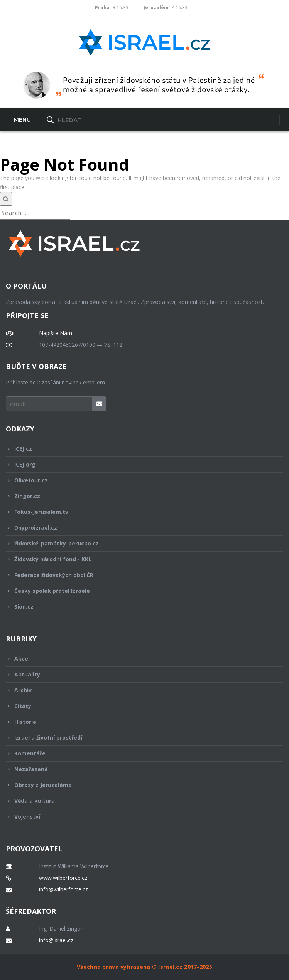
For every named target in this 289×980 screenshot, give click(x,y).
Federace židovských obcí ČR (139, 575)
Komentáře (139, 753)
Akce (139, 659)
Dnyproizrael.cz (139, 528)
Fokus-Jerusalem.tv (139, 512)
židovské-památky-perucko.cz (139, 543)
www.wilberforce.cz (63, 878)
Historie (139, 722)
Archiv (139, 690)
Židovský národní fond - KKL (139, 559)
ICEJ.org (139, 464)
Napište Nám (56, 333)
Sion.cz (139, 607)
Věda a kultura (139, 801)
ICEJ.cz (139, 449)
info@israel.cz (56, 940)
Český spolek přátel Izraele (139, 591)
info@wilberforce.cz (63, 889)
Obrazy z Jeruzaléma (139, 785)
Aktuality (139, 674)
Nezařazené (139, 769)
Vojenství (139, 816)
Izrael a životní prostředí (139, 738)
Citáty (139, 706)
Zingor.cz (139, 496)
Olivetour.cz (139, 480)
